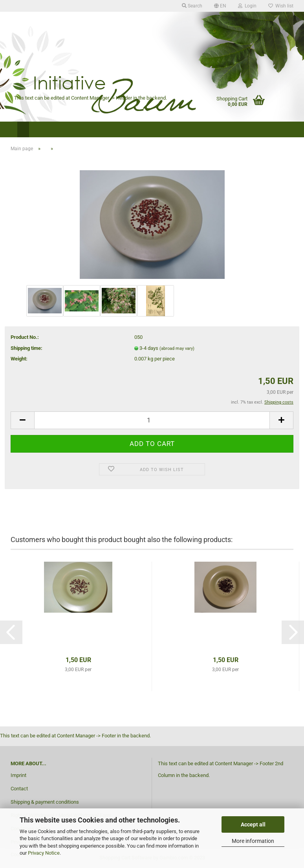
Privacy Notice (44, 853)
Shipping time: (27, 348)
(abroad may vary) (177, 348)
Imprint (18, 775)
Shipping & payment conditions (45, 802)
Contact (19, 789)
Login (247, 6)
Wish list (281, 6)
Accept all (253, 824)
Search (192, 6)
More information (253, 841)
